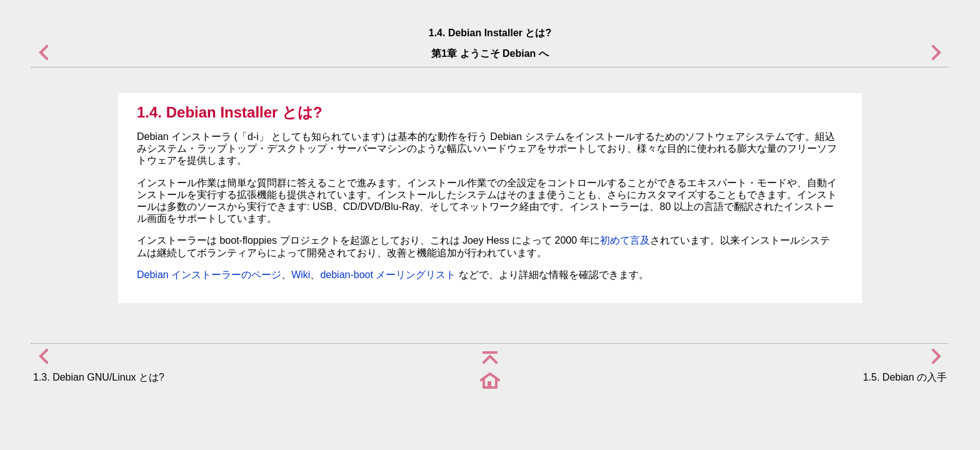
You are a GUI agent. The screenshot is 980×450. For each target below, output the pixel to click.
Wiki (301, 275)
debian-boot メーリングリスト (388, 275)
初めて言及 (625, 240)
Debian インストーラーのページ (209, 275)
